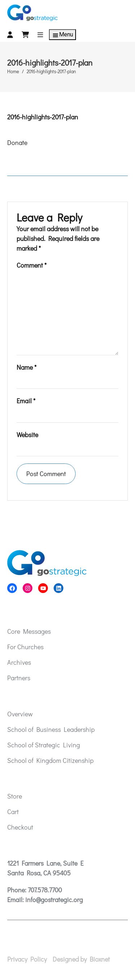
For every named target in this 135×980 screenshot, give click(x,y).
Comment (31, 265)
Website (27, 435)
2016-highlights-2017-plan (43, 117)
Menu (62, 35)
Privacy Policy (27, 959)
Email (26, 401)
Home (13, 71)
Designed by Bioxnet (81, 959)
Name (26, 367)
